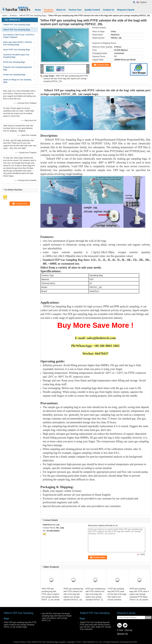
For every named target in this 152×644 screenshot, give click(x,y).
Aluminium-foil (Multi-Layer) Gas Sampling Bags (16, 56)
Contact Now (103, 65)
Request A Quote (126, 10)
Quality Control (92, 10)
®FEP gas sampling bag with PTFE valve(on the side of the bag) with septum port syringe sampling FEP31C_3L (95, 594)
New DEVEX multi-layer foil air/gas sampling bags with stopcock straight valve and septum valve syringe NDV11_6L (57, 617)
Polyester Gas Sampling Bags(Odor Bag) (18, 68)
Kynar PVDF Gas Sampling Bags (17, 50)
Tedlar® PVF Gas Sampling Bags (17, 25)
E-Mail (120, 630)
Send (148, 618)
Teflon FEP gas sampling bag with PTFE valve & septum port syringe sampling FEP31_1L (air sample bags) (51, 596)
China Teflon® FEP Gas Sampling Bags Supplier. (47, 642)
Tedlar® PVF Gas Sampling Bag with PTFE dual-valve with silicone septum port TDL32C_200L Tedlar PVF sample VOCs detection (95, 626)
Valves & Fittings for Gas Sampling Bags (17, 81)
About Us (61, 10)
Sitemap (128, 630)
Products (49, 10)
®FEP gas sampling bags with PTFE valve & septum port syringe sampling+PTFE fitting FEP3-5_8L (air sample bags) (139, 596)
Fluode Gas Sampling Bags (14, 75)
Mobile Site (122, 634)
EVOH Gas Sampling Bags (14, 62)
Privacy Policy (19, 642)
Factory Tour (75, 10)
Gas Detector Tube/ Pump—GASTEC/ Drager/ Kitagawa (19, 36)
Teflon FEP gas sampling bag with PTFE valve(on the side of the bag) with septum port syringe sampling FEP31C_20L (66, 79)
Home (38, 10)
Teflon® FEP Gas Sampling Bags (33, 16)
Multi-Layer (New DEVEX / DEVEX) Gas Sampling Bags (18, 43)
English (143, 2)
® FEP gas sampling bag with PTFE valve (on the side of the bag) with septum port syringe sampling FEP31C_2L (117, 596)
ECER (134, 642)
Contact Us (109, 10)
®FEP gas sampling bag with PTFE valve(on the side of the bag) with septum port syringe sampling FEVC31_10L (73, 594)
